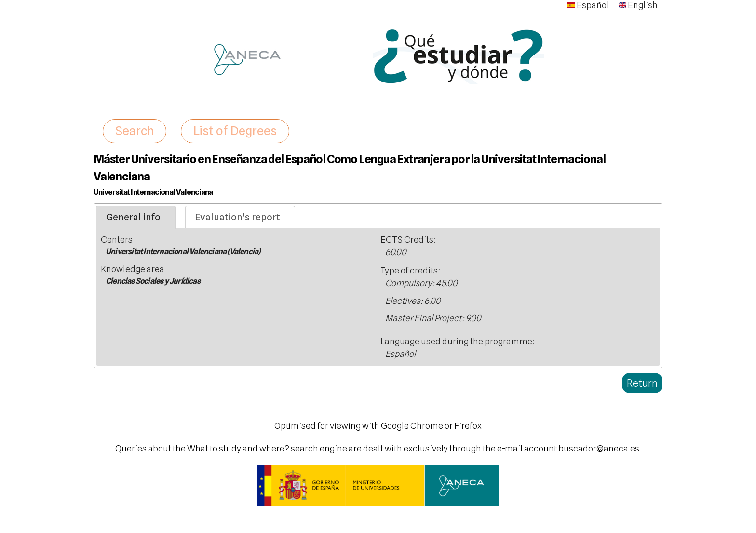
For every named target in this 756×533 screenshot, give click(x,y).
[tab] (136, 218)
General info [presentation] (133, 217)
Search (135, 131)
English (638, 5)
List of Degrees (235, 131)
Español (588, 5)
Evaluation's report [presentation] (237, 217)
